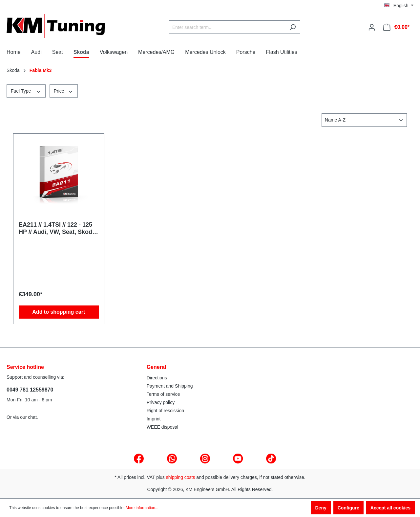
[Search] (293, 27)
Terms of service (163, 394)
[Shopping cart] (396, 27)
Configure (348, 508)
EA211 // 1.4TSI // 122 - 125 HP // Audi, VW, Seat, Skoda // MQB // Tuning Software (57, 228)
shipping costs (181, 477)
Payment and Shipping (170, 386)
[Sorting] (364, 120)
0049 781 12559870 (30, 390)
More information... (142, 508)
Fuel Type (26, 91)
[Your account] (372, 27)
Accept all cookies (390, 508)
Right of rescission (165, 411)
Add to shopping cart (59, 312)
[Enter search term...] (227, 27)
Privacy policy (161, 402)
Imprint (154, 419)
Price (64, 91)
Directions (157, 378)
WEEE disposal (162, 427)
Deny (321, 508)
